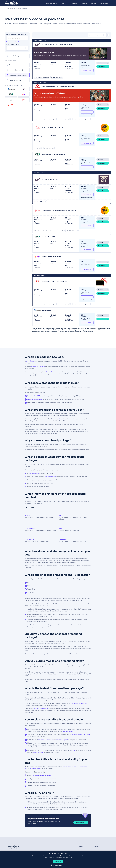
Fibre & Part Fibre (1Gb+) (16, 80)
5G (10, 65)
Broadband (10, 8)
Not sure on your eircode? (13, 42)
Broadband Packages (22, 8)
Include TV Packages (15, 56)
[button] (58, 865)
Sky (24, 94)
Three (11, 100)
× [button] (114, 853)
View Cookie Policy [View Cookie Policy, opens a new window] (68, 858)
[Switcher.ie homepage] (12, 3)
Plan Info (100, 63)
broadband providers (38, 367)
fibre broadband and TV (70, 767)
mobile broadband (36, 769)
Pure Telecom (11, 94)
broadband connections (79, 703)
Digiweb (11, 89)
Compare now (79, 822)
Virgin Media (24, 100)
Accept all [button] (58, 861)
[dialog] (58, 859)
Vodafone (11, 105)
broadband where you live (41, 708)
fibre (60, 419)
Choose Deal (101, 66)
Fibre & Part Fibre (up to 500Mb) (18, 75)
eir (24, 89)
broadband (30, 361)
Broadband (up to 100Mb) (16, 70)
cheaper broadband (52, 372)
